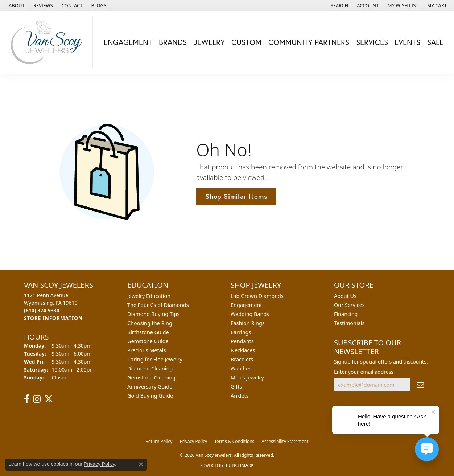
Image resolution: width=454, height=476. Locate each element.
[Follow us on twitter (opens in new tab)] (49, 399)
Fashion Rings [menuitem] (248, 323)
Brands (173, 42)
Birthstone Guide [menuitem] (148, 332)
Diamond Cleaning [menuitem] (150, 368)
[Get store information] (53, 318)
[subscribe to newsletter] (420, 385)
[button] (339, 5)
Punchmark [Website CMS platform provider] (240, 465)
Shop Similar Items (236, 196)
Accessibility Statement (285, 441)
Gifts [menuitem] (236, 387)
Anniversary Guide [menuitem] (150, 387)
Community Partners (309, 42)
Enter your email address (364, 372)
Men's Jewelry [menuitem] (247, 377)
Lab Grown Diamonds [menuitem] (257, 296)
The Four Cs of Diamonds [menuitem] (158, 305)
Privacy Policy (193, 441)
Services (372, 42)
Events (407, 42)
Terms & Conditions (234, 441)
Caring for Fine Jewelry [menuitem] (155, 359)
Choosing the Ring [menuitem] (150, 323)
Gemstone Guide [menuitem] (148, 341)
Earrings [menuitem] (241, 332)
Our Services (349, 305)
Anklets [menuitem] (240, 396)
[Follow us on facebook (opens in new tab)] (27, 399)
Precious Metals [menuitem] (146, 350)
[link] (16, 5)
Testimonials (349, 323)
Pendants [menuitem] (242, 341)
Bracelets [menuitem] (242, 359)
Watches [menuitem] (241, 368)
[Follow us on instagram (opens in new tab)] (37, 399)
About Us (345, 296)
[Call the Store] (42, 310)
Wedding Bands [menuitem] (250, 314)
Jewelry (209, 42)
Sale (435, 42)
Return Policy (159, 441)
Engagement (128, 42)
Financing (346, 314)
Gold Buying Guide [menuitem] (150, 396)
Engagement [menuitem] (246, 305)
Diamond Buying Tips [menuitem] (153, 314)
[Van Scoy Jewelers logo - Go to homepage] (48, 42)
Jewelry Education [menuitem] (149, 296)
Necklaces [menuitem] (243, 350)
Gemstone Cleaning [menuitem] (151, 377)
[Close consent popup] (141, 464)
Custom (246, 42)
